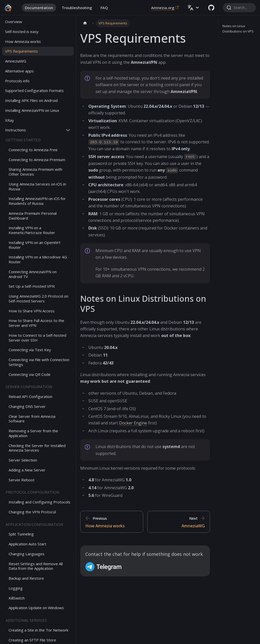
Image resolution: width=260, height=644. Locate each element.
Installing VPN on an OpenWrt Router (35, 245)
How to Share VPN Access (32, 311)
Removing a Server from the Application (33, 433)
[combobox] (239, 8)
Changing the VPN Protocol (32, 512)
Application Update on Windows (36, 608)
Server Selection (23, 460)
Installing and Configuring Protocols (39, 502)
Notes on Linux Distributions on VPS (238, 29)
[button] (193, 8)
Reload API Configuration (30, 396)
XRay (10, 120)
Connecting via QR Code (30, 374)
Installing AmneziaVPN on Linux (32, 110)
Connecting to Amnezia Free (33, 150)
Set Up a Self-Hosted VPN (32, 286)
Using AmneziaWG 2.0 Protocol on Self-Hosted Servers (38, 298)
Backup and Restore (26, 578)
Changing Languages (27, 554)
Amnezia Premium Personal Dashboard (33, 216)
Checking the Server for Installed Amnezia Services (37, 448)
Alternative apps (19, 71)
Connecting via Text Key (30, 350)
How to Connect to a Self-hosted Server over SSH (37, 338)
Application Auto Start (27, 544)
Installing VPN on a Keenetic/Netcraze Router (32, 230)
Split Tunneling (21, 534)
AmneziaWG (16, 61)
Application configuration (34, 524)
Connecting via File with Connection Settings (39, 362)
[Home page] (85, 23)
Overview (14, 22)
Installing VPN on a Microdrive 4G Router (38, 259)
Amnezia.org (165, 8)
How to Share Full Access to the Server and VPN (36, 323)
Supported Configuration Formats (34, 90)
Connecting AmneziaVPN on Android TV (33, 274)
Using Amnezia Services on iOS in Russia (37, 186)
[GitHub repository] (211, 8)
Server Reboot (22, 480)
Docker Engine (133, 423)
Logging (16, 588)
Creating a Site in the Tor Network (38, 630)
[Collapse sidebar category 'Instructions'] (68, 130)
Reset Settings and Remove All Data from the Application (36, 566)
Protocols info (17, 81)
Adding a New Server (27, 470)
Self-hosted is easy (22, 32)
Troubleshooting (77, 8)
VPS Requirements (21, 51)
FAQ (104, 8)
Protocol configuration (32, 492)
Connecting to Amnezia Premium (37, 160)
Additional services (26, 620)
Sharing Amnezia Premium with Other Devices (35, 172)
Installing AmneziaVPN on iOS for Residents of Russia (37, 201)
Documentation (39, 8)
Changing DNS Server (27, 406)
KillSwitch (17, 598)
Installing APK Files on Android (31, 100)
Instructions (15, 130)
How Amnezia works (23, 41)
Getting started (23, 140)
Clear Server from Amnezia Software (32, 419)
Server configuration (29, 387)
